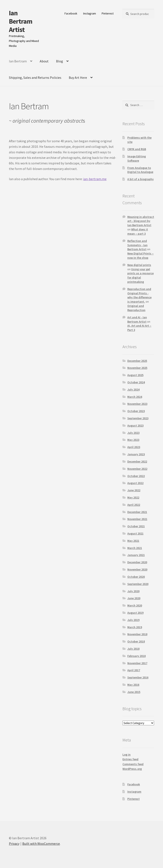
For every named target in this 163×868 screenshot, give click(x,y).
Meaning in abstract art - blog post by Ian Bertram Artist (141, 221)
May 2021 (133, 541)
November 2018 (137, 634)
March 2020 (135, 605)
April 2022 (134, 505)
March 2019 (135, 627)
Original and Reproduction (136, 308)
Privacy (14, 844)
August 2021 (135, 533)
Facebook (71, 13)
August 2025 (135, 375)
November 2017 (137, 663)
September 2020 (138, 584)
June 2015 (134, 692)
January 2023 (136, 454)
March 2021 (135, 548)
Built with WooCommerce (41, 844)
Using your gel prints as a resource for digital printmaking (141, 275)
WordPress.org (132, 769)
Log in (126, 754)
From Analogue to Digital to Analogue (140, 170)
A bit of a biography (141, 179)
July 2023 (133, 433)
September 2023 (138, 418)
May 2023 (133, 440)
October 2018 (136, 641)
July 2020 (133, 591)
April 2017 (134, 670)
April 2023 (134, 447)
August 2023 (135, 425)
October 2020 (136, 577)
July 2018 (133, 649)
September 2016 (138, 677)
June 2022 (134, 490)
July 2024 (133, 389)
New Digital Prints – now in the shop (141, 256)
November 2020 (137, 569)
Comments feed (133, 764)
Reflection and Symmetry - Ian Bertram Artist (137, 245)
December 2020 (137, 562)
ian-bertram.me (95, 179)
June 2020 (134, 598)
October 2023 (136, 411)
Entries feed (130, 759)
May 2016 (133, 685)
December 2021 (137, 512)
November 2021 (137, 519)
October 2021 (136, 526)
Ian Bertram (18, 61)
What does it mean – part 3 (138, 231)
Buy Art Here (78, 78)
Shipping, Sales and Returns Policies (35, 78)
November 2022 (137, 469)
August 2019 (135, 613)
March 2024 (135, 397)
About (44, 61)
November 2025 (137, 368)
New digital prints (139, 265)
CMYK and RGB (137, 149)
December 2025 (137, 361)
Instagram (90, 13)
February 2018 (136, 656)
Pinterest (108, 13)
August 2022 (135, 483)
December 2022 (137, 461)
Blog (60, 61)
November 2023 (137, 404)
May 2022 (133, 497)
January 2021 (136, 555)
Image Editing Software (137, 158)
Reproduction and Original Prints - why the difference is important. (139, 295)
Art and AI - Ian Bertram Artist (137, 319)
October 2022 (136, 476)
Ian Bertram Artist (21, 21)
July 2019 (133, 620)
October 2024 (136, 382)
